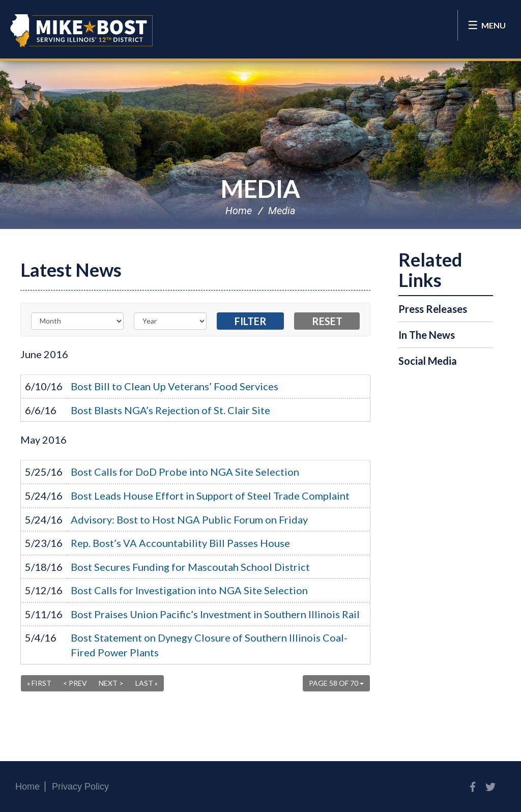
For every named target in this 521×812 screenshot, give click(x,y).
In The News (427, 335)
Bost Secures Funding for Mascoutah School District (190, 567)
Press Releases (433, 309)
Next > (111, 683)
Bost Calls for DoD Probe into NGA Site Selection (185, 472)
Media (260, 188)
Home (239, 211)
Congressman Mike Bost (81, 31)
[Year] (170, 321)
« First (39, 683)
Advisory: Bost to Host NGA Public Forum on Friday (189, 519)
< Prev (75, 683)
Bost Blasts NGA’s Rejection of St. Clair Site (170, 410)
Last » (147, 683)
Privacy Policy (80, 787)
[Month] (77, 321)
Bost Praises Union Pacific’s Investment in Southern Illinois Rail (215, 614)
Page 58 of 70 (336, 683)
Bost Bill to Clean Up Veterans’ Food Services (175, 386)
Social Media (428, 361)
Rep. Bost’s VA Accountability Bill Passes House (180, 543)
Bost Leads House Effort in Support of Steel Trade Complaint (210, 496)
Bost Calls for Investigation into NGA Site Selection (189, 590)
